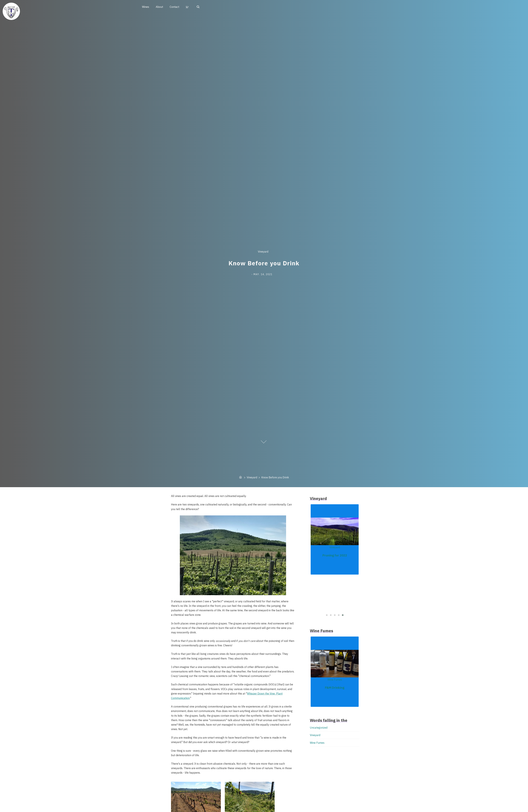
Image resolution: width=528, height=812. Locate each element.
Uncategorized (319, 728)
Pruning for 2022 (335, 555)
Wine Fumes (335, 680)
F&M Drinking (335, 688)
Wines (146, 7)
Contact (174, 7)
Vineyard (263, 252)
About (159, 7)
